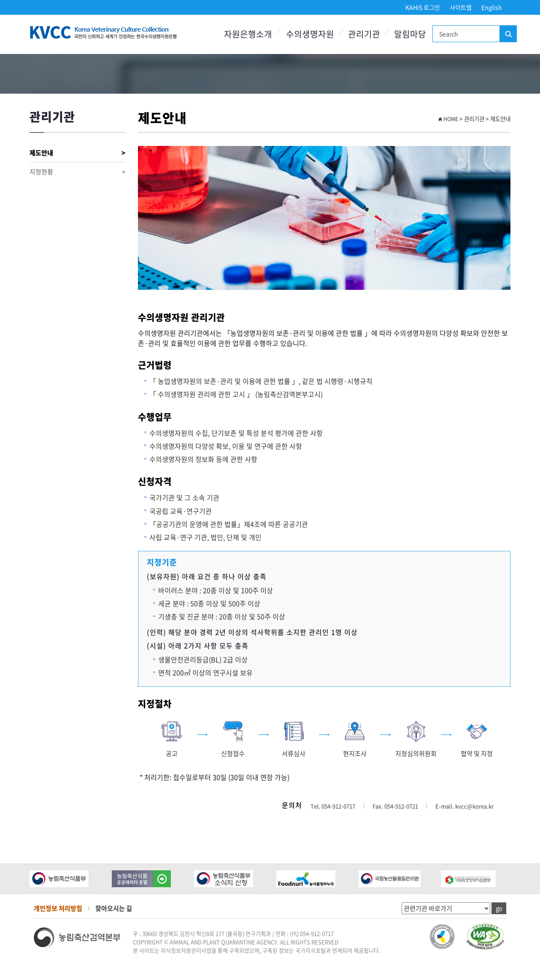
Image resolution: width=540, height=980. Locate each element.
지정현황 (77, 172)
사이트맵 (461, 7)
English (492, 7)
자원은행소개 (248, 34)
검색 (508, 34)
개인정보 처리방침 (58, 908)
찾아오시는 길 (114, 908)
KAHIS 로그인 (423, 7)
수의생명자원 (310, 34)
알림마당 (410, 34)
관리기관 (364, 34)
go (499, 908)
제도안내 (77, 153)
